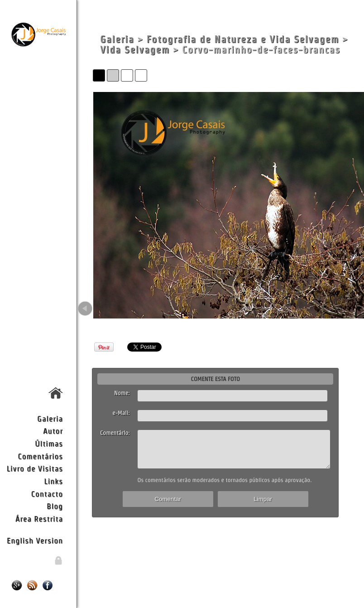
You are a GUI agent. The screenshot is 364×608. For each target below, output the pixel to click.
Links (53, 481)
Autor (53, 431)
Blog (55, 506)
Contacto (47, 494)
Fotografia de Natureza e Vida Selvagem (243, 39)
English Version (35, 540)
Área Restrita (39, 519)
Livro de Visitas (35, 468)
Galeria (50, 418)
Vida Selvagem (135, 50)
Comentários (40, 456)
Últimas (49, 443)
